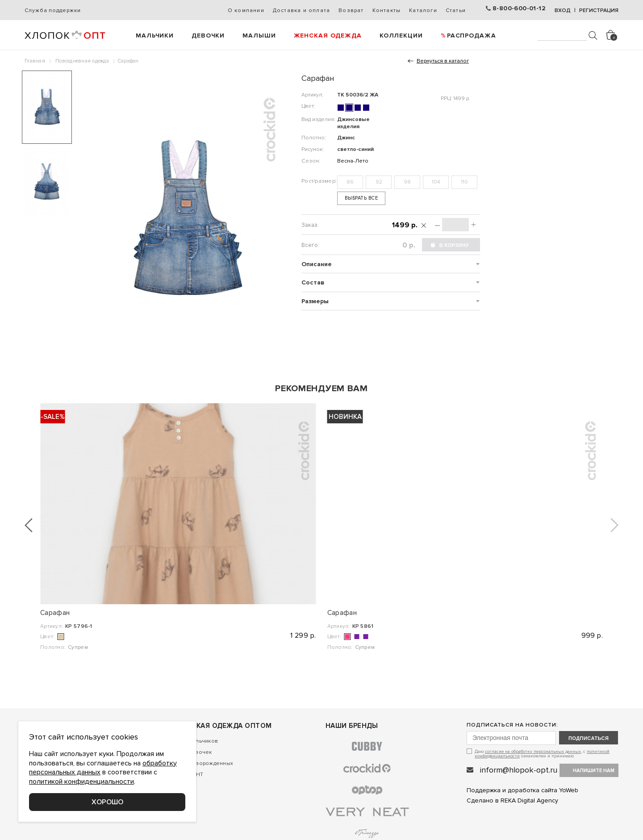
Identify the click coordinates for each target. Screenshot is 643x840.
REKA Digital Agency (529, 800)
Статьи (456, 10)
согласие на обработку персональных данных (533, 752)
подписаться (589, 738)
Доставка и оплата (301, 10)
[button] (29, 525)
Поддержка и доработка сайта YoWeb (522, 790)
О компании (246, 10)
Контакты (387, 10)
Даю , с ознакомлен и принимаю (542, 754)
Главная (35, 61)
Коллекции (401, 36)
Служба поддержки (52, 10)
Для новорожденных (205, 763)
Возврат (351, 10)
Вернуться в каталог (443, 61)
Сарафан (55, 613)
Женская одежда (328, 36)
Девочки (208, 36)
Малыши (259, 36)
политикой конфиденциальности (81, 781)
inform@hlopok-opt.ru (519, 770)
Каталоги (423, 10)
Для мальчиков (198, 741)
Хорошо (107, 802)
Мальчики (155, 36)
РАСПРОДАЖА (472, 36)
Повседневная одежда (82, 61)
